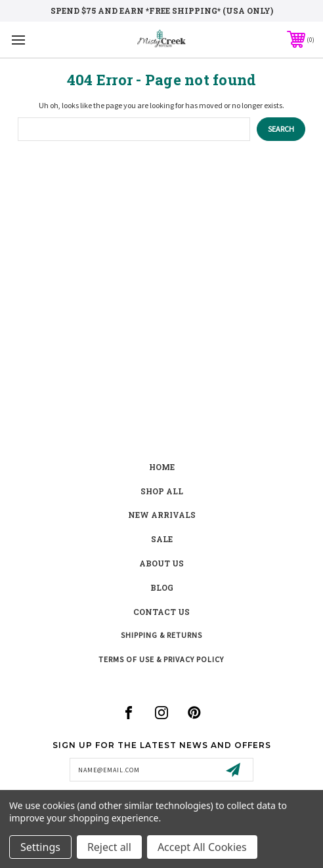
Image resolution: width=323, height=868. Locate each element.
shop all (162, 491)
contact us (161, 612)
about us (161, 563)
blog (162, 587)
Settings (40, 847)
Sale (162, 539)
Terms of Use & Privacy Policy (161, 659)
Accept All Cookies (202, 847)
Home (162, 467)
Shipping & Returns (161, 635)
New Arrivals (162, 515)
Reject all (109, 847)
